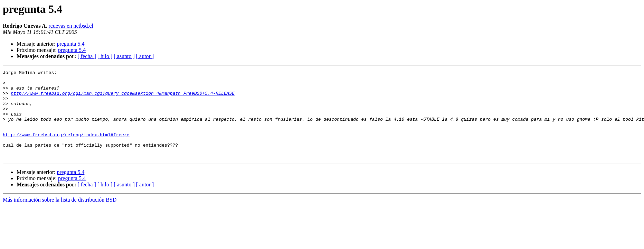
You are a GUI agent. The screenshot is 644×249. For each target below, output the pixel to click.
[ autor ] (145, 56)
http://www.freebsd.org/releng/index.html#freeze (66, 148)
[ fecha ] (87, 56)
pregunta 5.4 (70, 44)
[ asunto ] (124, 56)
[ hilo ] (105, 56)
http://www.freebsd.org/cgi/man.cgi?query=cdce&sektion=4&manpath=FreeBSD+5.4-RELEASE (122, 98)
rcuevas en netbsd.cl (71, 26)
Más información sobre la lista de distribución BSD (60, 217)
